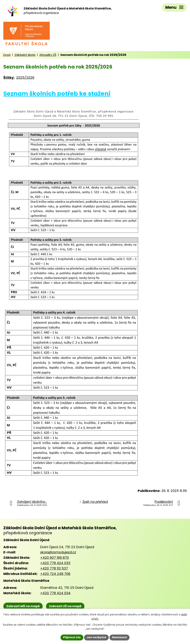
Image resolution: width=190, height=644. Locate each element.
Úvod (7, 55)
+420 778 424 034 (55, 593)
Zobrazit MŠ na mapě (23, 606)
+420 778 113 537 (54, 568)
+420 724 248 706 (55, 574)
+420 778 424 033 (55, 563)
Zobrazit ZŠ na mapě (65, 606)
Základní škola (25, 55)
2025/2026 (25, 78)
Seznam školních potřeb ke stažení (57, 93)
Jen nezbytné (96, 637)
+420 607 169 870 (54, 558)
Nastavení (119, 637)
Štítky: (9, 78)
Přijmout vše (72, 637)
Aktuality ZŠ (48, 55)
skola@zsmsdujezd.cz (58, 552)
